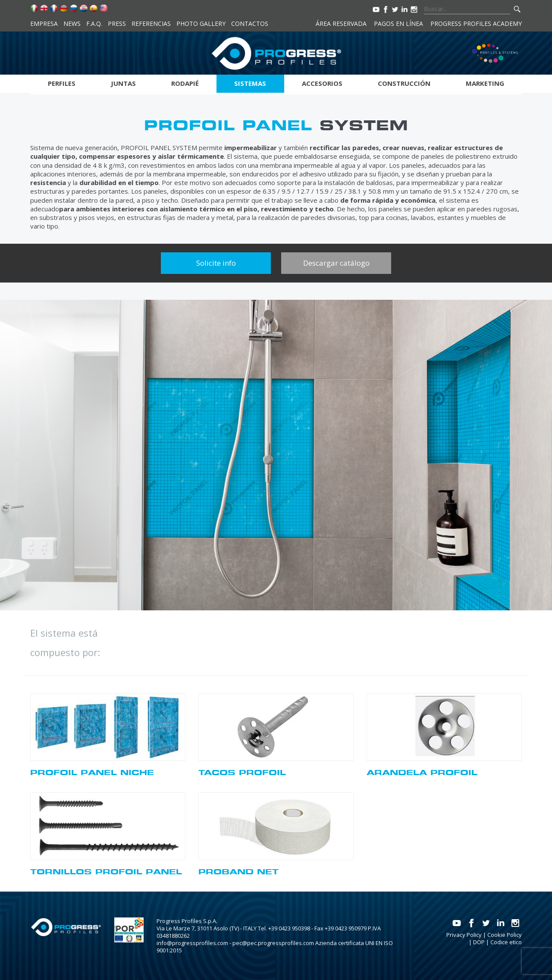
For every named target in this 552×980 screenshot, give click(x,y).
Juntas (123, 83)
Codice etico (506, 942)
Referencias (151, 24)
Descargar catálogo (336, 263)
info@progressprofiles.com (192, 943)
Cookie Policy (505, 935)
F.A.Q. (94, 24)
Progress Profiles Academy (476, 24)
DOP (479, 942)
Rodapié (185, 83)
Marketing (485, 83)
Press (117, 24)
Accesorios (322, 83)
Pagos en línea (398, 24)
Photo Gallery (201, 24)
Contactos (250, 24)
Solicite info (216, 263)
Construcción (404, 83)
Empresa (44, 24)
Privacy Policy (464, 935)
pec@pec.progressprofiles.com (273, 943)
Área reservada (341, 24)
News (72, 24)
